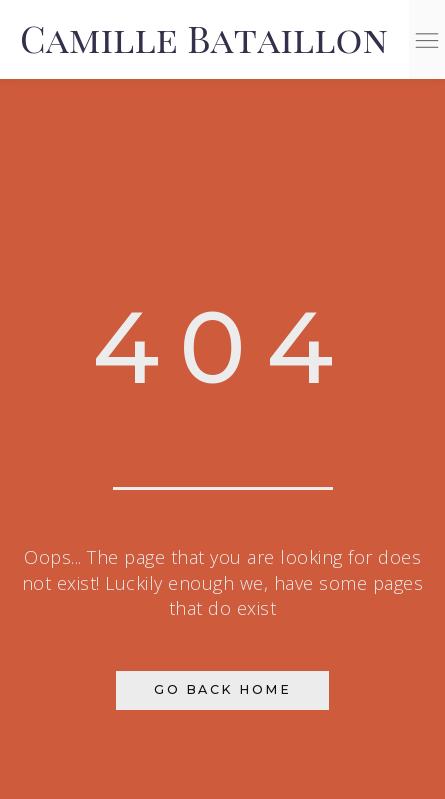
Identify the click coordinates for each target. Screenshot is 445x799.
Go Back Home (222, 689)
